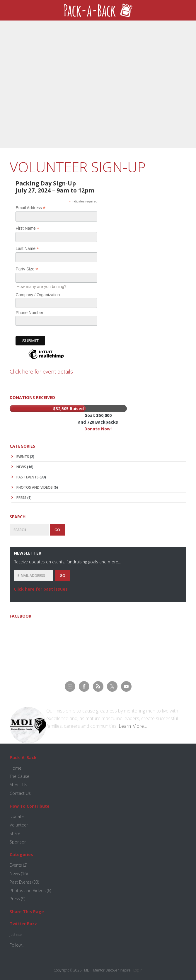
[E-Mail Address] (34, 576)
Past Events (28, 477)
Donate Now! (98, 429)
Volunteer (19, 825)
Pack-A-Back (98, 10)
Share (15, 833)
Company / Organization (38, 295)
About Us (18, 785)
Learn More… (133, 726)
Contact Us (20, 793)
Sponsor (18, 842)
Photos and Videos (35, 487)
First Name (27, 228)
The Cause (19, 776)
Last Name (27, 249)
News (21, 467)
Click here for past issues (41, 589)
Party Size (27, 269)
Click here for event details (41, 371)
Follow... (17, 945)
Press (21, 498)
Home (16, 768)
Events (23, 457)
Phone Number (29, 313)
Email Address (30, 208)
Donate (17, 816)
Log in (138, 970)
